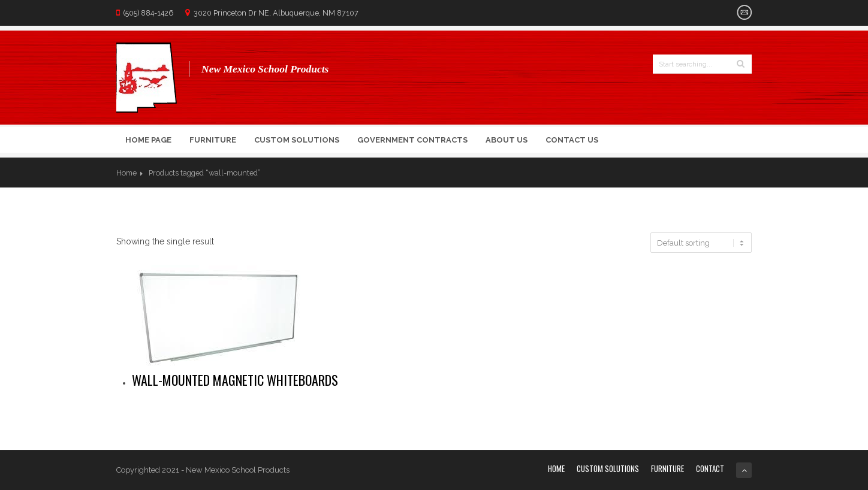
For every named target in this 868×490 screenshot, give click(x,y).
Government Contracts (412, 140)
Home (126, 173)
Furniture (213, 140)
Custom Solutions (297, 140)
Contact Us (572, 140)
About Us (507, 140)
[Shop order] (701, 243)
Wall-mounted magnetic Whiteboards (235, 380)
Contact (710, 468)
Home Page (148, 140)
